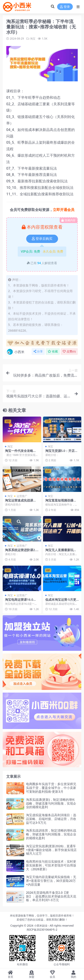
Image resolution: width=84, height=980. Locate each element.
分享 (38, 351)
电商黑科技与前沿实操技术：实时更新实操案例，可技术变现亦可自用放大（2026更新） (51, 865)
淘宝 (33, 39)
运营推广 (22, 496)
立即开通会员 (64, 210)
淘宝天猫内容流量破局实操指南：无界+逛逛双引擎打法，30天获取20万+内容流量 (51, 881)
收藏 (53, 351)
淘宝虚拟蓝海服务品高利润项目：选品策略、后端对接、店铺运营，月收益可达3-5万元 (51, 819)
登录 (65, 7)
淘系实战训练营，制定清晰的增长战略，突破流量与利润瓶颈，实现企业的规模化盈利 (51, 834)
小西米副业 (41, 926)
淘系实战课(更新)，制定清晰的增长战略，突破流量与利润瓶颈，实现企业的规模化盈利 (51, 803)
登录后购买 (42, 239)
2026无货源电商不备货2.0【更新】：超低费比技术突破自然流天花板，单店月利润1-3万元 (51, 896)
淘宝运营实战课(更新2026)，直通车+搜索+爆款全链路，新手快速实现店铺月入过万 (51, 850)
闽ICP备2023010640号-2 (42, 930)
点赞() (69, 351)
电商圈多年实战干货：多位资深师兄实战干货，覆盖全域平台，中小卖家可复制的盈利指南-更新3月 (51, 788)
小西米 (15, 352)
